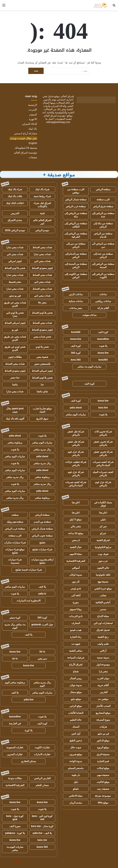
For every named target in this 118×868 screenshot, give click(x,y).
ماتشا (15, 385)
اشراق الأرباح (76, 665)
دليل (76, 782)
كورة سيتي (15, 618)
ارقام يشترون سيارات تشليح (42, 561)
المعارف (76, 623)
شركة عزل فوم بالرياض (76, 453)
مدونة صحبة (103, 658)
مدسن (103, 609)
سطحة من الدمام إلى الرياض (76, 255)
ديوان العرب (103, 678)
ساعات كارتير (76, 294)
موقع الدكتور (103, 741)
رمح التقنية (103, 637)
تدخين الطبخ (76, 741)
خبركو (103, 533)
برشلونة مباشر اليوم (15, 683)
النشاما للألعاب (76, 713)
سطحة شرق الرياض (103, 206)
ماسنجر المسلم (76, 768)
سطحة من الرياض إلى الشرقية (76, 235)
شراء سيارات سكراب (15, 543)
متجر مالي (76, 526)
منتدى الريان (76, 803)
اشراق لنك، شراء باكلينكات (42, 205)
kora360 (76, 332)
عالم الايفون (103, 568)
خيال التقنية (76, 547)
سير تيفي (42, 659)
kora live (103, 408)
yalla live (29, 700)
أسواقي (76, 568)
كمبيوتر (33, 114)
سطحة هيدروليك (15, 522)
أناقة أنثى (76, 595)
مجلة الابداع (103, 616)
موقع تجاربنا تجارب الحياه (42, 410)
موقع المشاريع (103, 713)
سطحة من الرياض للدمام (103, 235)
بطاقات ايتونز (15, 357)
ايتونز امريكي (15, 261)
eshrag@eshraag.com (58, 122)
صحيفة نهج (103, 582)
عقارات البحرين (15, 754)
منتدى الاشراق (15, 220)
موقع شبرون (76, 754)
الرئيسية (33, 105)
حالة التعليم (76, 720)
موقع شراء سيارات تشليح (15, 551)
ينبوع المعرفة (103, 720)
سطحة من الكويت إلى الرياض (76, 276)
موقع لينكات (103, 768)
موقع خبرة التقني (103, 589)
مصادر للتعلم (42, 785)
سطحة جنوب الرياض (42, 536)
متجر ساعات (76, 308)
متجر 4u (42, 303)
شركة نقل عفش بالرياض (76, 433)
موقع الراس (76, 706)
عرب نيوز (103, 561)
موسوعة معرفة (103, 796)
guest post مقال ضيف (15, 410)
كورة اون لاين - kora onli (42, 818)
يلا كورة (29, 730)
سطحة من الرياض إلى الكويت (103, 276)
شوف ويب (103, 554)
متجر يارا (103, 671)
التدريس (15, 213)
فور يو (15, 330)
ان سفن (76, 540)
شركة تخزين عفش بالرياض (103, 443)
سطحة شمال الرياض (76, 199)
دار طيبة (76, 775)
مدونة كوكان (76, 575)
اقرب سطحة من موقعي (76, 191)
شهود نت (76, 644)
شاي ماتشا (42, 391)
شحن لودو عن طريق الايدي (15, 348)
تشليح (42, 543)
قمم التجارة (103, 761)
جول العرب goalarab (42, 624)
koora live (76, 339)
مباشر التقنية (76, 651)
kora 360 (76, 360)
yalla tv (42, 594)
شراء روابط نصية (42, 196)
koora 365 (42, 847)
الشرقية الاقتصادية (76, 561)
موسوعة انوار (103, 665)
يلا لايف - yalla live (42, 833)
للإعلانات (11, 862)
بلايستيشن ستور (42, 364)
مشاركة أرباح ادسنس (26, 133)
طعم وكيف (103, 644)
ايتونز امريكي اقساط (15, 323)
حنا (42, 385)
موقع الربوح (103, 747)
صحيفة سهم (103, 775)
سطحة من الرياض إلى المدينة (103, 266)
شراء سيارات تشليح (42, 549)
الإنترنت (33, 110)
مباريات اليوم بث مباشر (89, 367)
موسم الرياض (42, 230)
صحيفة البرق (103, 754)
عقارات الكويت (42, 747)
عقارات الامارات (42, 754)
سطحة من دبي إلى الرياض (76, 245)
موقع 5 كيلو (76, 519)
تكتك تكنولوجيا (103, 575)
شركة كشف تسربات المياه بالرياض (103, 464)
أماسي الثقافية (103, 602)
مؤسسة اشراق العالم (26, 153)
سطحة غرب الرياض (76, 206)
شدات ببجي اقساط (42, 247)
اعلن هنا (76, 502)
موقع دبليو (76, 699)
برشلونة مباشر (15, 443)
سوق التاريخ (42, 419)
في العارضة (15, 723)
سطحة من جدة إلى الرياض (103, 255)
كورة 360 (76, 353)
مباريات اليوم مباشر (76, 415)
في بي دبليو (103, 734)
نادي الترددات (76, 616)
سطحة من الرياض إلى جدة (103, 215)
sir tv (15, 659)
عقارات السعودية (15, 747)
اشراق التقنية (103, 540)
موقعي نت (103, 699)
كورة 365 (42, 618)
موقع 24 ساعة (76, 533)
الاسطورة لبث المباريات (29, 601)
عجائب (103, 595)
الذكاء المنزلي (30, 124)
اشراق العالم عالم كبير (42, 222)
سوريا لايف (15, 826)
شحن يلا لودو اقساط (15, 268)
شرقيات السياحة (76, 658)
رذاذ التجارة (76, 637)
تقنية (42, 213)
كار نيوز (76, 582)
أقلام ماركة (103, 308)
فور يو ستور (15, 296)
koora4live (103, 339)
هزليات (103, 727)
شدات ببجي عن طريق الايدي (15, 304)
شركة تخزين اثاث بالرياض (103, 433)
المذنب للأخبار (103, 706)
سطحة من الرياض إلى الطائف (76, 225)
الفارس (103, 692)
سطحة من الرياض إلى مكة (76, 215)
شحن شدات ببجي (42, 337)
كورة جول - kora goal (15, 818)
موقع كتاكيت (103, 782)
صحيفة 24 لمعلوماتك (26, 148)
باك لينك (33, 129)
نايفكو (76, 789)
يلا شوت (103, 346)
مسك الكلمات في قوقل (103, 504)
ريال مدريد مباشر (42, 450)
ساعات (103, 294)
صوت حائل (76, 747)
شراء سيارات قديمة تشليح (29, 570)
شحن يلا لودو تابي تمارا (15, 314)
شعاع (76, 671)
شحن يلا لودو (42, 347)
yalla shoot (76, 408)
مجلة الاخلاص (76, 796)
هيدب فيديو (76, 630)
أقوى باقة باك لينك (15, 419)
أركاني (103, 651)
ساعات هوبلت (89, 315)
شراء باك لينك (42, 189)
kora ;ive (42, 840)
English (33, 143)
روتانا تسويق (76, 609)
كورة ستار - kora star (42, 826)
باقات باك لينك (15, 196)
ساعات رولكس (103, 301)
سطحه (15, 515)
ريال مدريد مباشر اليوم (42, 684)
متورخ (76, 602)
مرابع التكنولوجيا (103, 547)
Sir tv (42, 652)
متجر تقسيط (15, 282)
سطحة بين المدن (42, 522)
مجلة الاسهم (76, 554)
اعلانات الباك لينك (15, 203)
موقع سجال (76, 692)
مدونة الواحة (76, 761)
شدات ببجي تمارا (15, 247)
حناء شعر (15, 378)
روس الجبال (76, 678)
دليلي (103, 519)
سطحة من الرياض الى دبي (103, 245)
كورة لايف (103, 332)
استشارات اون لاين (103, 623)
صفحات (33, 157)
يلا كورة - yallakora (15, 833)
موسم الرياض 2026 (15, 230)
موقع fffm (103, 803)
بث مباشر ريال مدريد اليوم (15, 626)
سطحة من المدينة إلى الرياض (76, 266)
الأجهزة (33, 119)
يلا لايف (42, 587)
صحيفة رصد (103, 789)
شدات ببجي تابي (15, 254)
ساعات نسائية (76, 301)
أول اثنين (76, 734)
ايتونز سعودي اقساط (42, 268)
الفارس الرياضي (42, 778)
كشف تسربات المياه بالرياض (103, 474)
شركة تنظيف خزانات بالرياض (76, 464)
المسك (76, 727)
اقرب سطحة (103, 199)
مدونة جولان (76, 685)
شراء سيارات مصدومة (15, 561)
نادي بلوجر (76, 589)
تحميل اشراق (103, 630)
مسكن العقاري (29, 761)
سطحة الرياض (103, 189)
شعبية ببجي (42, 357)
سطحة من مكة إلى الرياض (103, 225)
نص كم (103, 526)
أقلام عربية (103, 685)
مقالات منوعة (15, 778)
